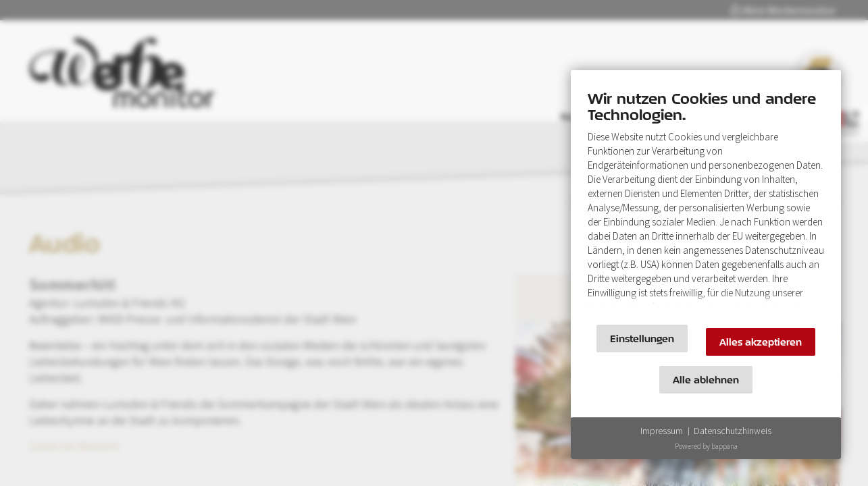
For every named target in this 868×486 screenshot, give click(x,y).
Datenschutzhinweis (733, 431)
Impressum (662, 431)
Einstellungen (642, 339)
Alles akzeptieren (761, 342)
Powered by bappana (706, 446)
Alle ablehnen (706, 380)
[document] (706, 201)
